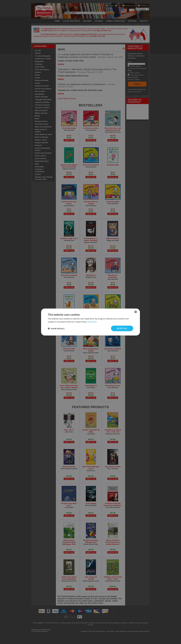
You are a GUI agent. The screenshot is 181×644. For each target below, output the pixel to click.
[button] (56, 328)
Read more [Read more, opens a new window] (92, 322)
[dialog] (90, 322)
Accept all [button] (122, 328)
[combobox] (136, 312)
